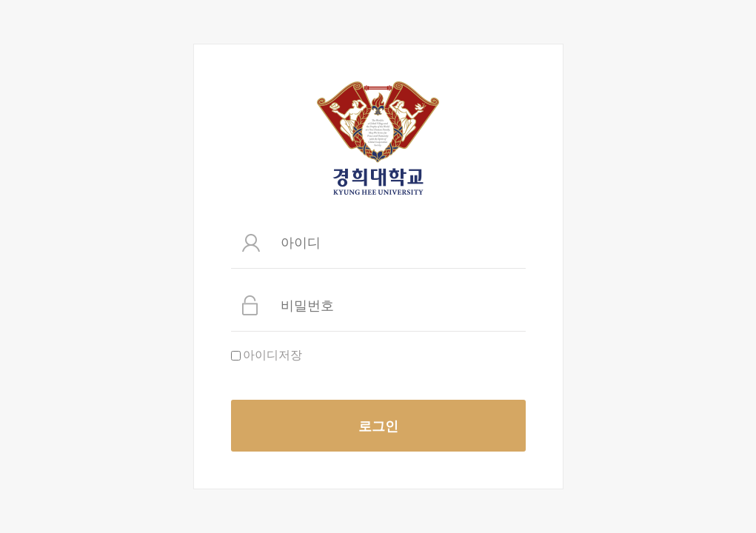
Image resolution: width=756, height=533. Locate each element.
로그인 (378, 426)
